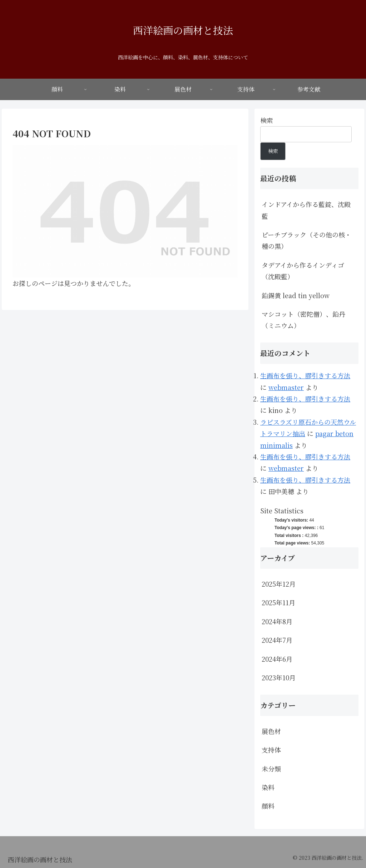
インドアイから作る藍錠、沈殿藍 (306, 210)
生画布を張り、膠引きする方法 (305, 375)
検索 (267, 120)
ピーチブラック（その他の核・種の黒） (306, 240)
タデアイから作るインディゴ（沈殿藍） (303, 271)
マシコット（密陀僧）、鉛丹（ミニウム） (303, 320)
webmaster (286, 387)
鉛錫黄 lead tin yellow (296, 295)
